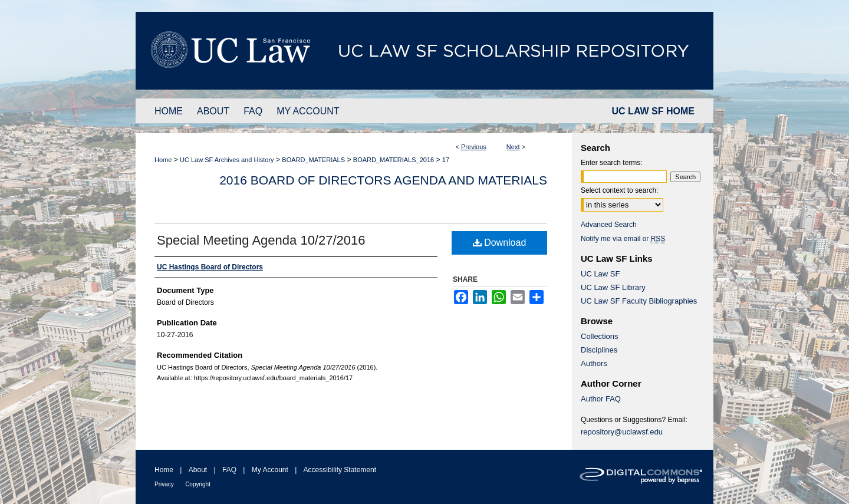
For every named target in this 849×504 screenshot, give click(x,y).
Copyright (198, 484)
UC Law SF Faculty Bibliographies (639, 301)
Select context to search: (619, 190)
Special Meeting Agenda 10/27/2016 (261, 240)
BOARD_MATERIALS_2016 (394, 160)
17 (446, 160)
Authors (594, 363)
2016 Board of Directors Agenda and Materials (383, 180)
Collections (600, 336)
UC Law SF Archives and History (227, 160)
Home (163, 160)
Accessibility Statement (340, 470)
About (198, 470)
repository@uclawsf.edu (622, 432)
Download (500, 243)
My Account (270, 470)
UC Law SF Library (613, 287)
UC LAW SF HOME (653, 111)
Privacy (164, 484)
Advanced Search (609, 225)
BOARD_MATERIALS (313, 160)
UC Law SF (600, 274)
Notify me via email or (623, 239)
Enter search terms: (612, 163)
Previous (474, 147)
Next (513, 147)
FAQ (229, 470)
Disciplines (599, 350)
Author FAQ (601, 399)
